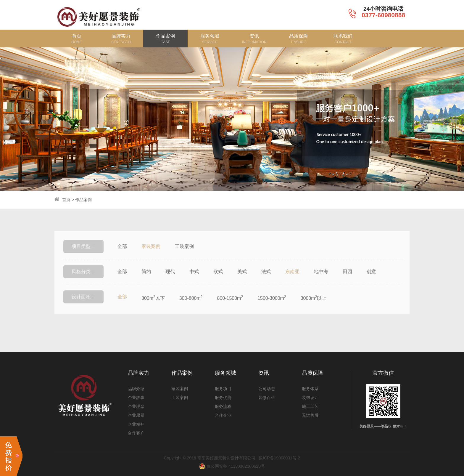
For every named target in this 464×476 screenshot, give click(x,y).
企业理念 (136, 406)
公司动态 (267, 389)
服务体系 (310, 389)
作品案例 (83, 200)
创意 (371, 279)
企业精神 (136, 424)
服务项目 (223, 389)
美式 (242, 279)
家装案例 (151, 254)
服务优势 (223, 398)
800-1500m (230, 306)
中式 (194, 279)
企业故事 (136, 398)
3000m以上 (314, 306)
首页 (66, 200)
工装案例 (184, 254)
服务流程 (223, 406)
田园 (347, 279)
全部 (122, 254)
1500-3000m (272, 306)
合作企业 (223, 415)
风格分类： (83, 279)
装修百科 (267, 398)
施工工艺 (310, 406)
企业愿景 (136, 415)
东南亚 (292, 279)
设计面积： (83, 305)
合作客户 (136, 433)
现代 (170, 279)
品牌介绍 (136, 389)
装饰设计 (310, 398)
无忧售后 (310, 415)
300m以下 (153, 306)
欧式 (218, 279)
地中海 (321, 279)
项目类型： (83, 254)
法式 (266, 279)
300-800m (191, 306)
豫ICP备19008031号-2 (279, 458)
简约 (146, 279)
